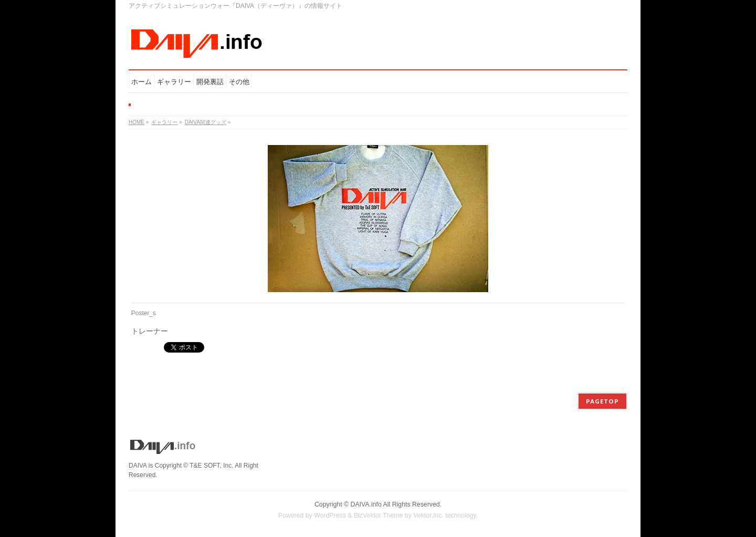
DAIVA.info (366, 504)
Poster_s (144, 313)
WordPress (330, 515)
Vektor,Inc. (428, 515)
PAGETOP (602, 401)
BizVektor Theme (379, 515)
